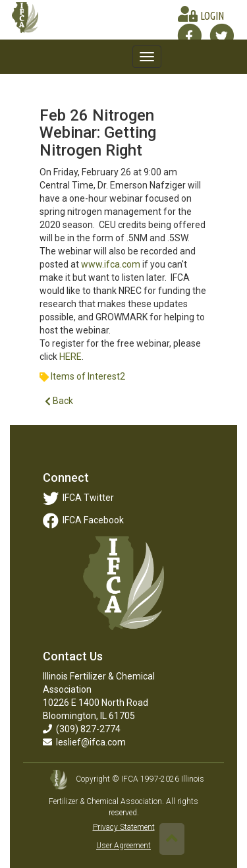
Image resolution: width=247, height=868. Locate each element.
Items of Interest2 (88, 376)
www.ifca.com (111, 264)
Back (59, 401)
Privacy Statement (124, 827)
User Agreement (123, 846)
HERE (70, 357)
